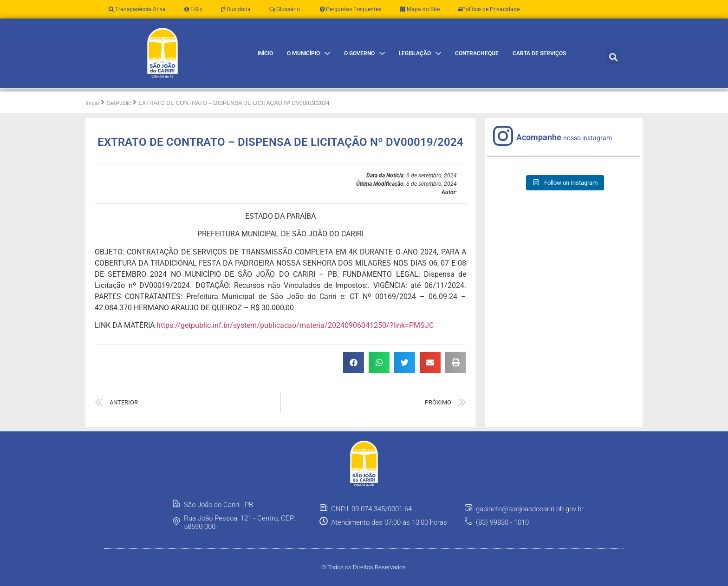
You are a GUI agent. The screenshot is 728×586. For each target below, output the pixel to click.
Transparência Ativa (137, 9)
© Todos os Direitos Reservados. (364, 567)
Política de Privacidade (489, 9)
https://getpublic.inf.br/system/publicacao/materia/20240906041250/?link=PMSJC (295, 325)
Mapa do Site (420, 9)
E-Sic (193, 9)
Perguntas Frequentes (350, 9)
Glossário (285, 9)
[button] (614, 57)
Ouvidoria (236, 9)
